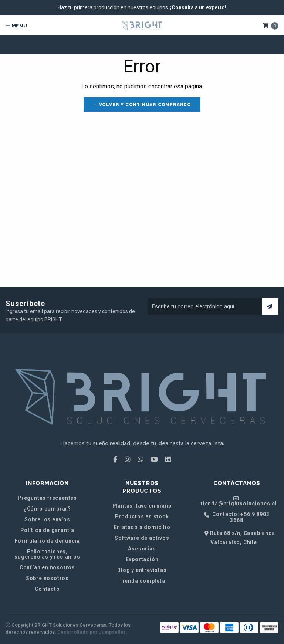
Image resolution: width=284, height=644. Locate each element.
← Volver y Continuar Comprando (142, 105)
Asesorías (142, 549)
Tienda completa (142, 581)
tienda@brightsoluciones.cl (239, 501)
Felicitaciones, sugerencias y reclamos (47, 554)
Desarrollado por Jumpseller (92, 632)
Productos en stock (142, 516)
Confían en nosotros (47, 567)
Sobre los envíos (47, 519)
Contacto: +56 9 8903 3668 (237, 517)
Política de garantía (47, 530)
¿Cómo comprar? (47, 509)
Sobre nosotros (47, 578)
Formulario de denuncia (48, 541)
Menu (16, 26)
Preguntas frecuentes (47, 498)
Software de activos (142, 538)
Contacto (47, 589)
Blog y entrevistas (142, 570)
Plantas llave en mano (142, 506)
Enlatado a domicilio (142, 527)
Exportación (142, 559)
